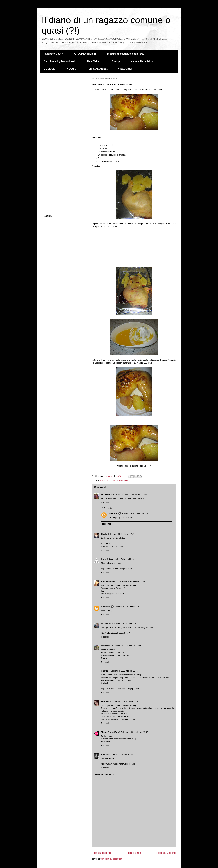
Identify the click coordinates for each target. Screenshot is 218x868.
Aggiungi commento (104, 774)
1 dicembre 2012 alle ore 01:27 (121, 534)
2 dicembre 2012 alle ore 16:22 (119, 754)
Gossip (116, 61)
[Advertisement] (134, 247)
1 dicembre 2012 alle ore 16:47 (128, 607)
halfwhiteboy (107, 623)
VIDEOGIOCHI (126, 69)
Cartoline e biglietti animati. (60, 61)
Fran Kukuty (107, 701)
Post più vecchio (166, 853)
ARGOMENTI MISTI (85, 54)
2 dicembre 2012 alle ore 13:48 (134, 732)
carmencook (107, 646)
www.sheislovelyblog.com (112, 546)
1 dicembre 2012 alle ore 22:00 (127, 646)
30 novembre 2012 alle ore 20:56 (132, 494)
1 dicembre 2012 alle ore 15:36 (131, 581)
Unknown (113, 513)
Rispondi (105, 502)
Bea (103, 754)
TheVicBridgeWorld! (111, 732)
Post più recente (102, 853)
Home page (134, 853)
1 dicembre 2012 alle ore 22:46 (124, 671)
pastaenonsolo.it (109, 494)
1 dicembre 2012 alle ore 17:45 (128, 623)
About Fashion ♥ (109, 581)
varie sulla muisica (142, 61)
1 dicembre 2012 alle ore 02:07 (121, 559)
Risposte (108, 508)
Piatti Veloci (94, 61)
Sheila (104, 534)
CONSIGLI (50, 69)
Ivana (104, 559)
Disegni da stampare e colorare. (126, 54)
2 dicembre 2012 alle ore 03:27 (127, 701)
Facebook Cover (53, 54)
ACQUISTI (73, 69)
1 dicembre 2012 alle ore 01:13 (136, 513)
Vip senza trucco (98, 69)
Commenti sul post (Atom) (112, 859)
